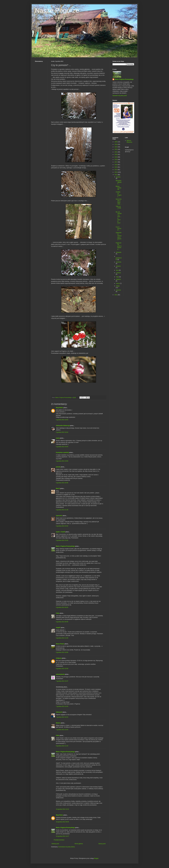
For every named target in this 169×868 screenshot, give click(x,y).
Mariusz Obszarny (129, 141)
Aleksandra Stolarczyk (63, 426)
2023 (116, 147)
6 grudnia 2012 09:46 (62, 622)
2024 (116, 144)
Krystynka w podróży (62, 452)
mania (58, 438)
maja (118, 277)
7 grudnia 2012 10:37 (62, 681)
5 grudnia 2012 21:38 (62, 510)
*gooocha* (59, 516)
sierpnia (118, 266)
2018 (116, 160)
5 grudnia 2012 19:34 (62, 447)
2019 (116, 157)
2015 (116, 167)
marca (118, 283)
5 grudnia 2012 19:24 (62, 432)
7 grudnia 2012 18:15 (62, 717)
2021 (116, 152)
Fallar (58, 613)
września (119, 262)
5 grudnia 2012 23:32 (62, 526)
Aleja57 (58, 628)
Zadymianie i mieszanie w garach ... (119, 237)
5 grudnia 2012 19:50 (62, 461)
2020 (116, 154)
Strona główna (79, 844)
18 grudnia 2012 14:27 (62, 836)
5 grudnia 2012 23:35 (62, 540)
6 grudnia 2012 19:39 (62, 669)
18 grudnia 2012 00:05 (62, 822)
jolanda (58, 467)
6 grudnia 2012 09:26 (62, 607)
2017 (116, 162)
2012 (116, 175)
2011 (116, 295)
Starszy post (102, 844)
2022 (116, 149)
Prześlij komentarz (59, 840)
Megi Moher (60, 408)
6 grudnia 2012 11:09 (62, 638)
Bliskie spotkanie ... (118, 188)
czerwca (118, 273)
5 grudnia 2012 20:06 (62, 483)
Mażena (58, 723)
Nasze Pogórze (57, 10)
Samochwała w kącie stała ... (119, 201)
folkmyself (59, 712)
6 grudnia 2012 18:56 (62, 652)
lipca (118, 270)
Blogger (96, 858)
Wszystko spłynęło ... (119, 182)
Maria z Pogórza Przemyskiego (65, 546)
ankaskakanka (60, 674)
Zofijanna (59, 658)
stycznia (118, 290)
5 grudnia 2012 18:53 (62, 420)
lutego (118, 286)
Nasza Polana (60, 644)
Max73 (58, 488)
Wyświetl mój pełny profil (120, 96)
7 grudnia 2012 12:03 (62, 706)
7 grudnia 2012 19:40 (62, 730)
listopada (119, 252)
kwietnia (118, 279)
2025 (116, 142)
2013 (116, 172)
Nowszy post (55, 844)
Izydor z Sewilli (61, 532)
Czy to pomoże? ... (119, 229)
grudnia (118, 177)
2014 (116, 170)
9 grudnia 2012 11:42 (62, 746)
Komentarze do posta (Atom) (66, 847)
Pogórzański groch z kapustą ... (119, 246)
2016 (116, 165)
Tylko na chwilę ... (118, 208)
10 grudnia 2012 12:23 (62, 809)
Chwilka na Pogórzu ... (119, 194)
